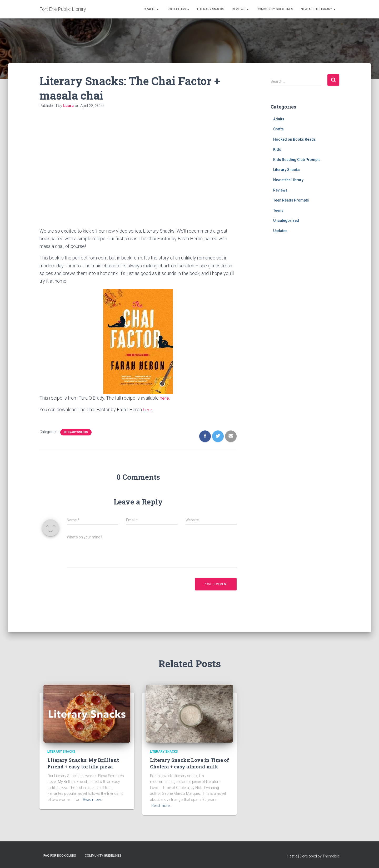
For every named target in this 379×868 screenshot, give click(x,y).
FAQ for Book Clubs (60, 856)
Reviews (240, 9)
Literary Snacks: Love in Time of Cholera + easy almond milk (189, 763)
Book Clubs (178, 9)
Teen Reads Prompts (291, 200)
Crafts (151, 9)
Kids (277, 149)
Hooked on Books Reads (295, 139)
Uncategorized (286, 220)
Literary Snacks (211, 9)
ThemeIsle (331, 856)
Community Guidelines (275, 9)
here (164, 398)
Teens (278, 210)
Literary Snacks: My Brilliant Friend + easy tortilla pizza (83, 763)
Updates (280, 231)
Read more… (93, 800)
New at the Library (318, 9)
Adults (279, 119)
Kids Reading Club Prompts (297, 160)
